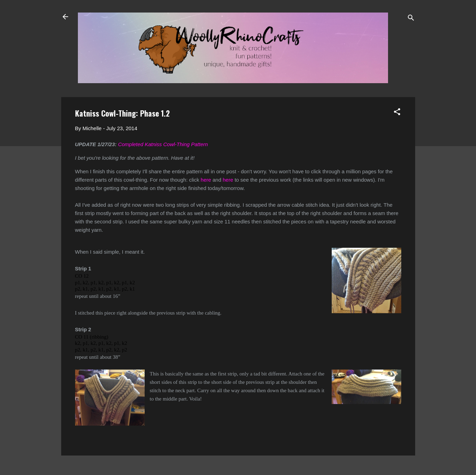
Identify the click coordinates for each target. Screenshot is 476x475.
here (206, 180)
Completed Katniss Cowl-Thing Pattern (163, 144)
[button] (397, 113)
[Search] (411, 19)
